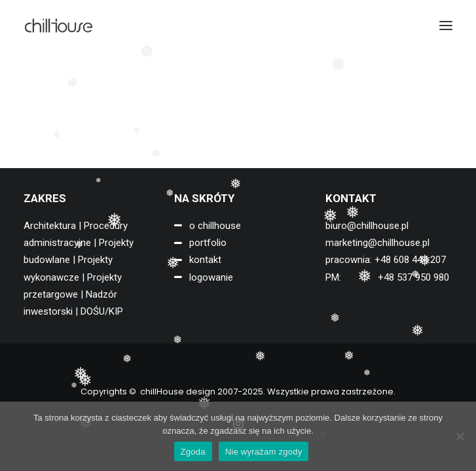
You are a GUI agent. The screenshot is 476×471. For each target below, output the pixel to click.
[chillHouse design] (59, 26)
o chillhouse (215, 226)
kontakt (205, 260)
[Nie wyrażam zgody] (460, 436)
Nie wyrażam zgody (264, 452)
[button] (446, 26)
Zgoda (193, 452)
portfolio (208, 243)
